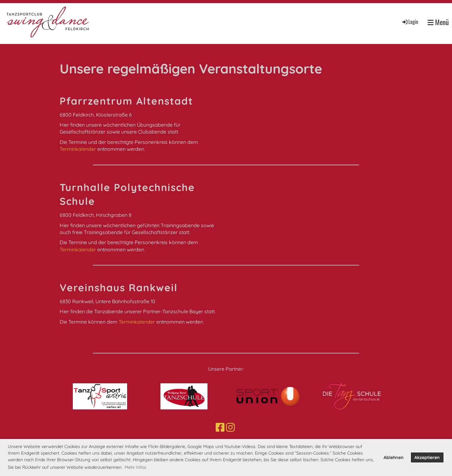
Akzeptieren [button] (427, 457)
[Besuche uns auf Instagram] (230, 427)
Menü (438, 22)
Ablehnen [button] (394, 457)
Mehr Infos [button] (135, 467)
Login (410, 22)
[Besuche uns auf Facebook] (220, 427)
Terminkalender (78, 149)
